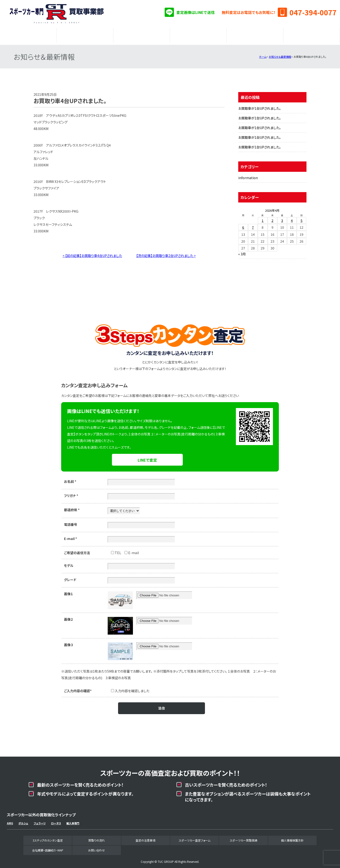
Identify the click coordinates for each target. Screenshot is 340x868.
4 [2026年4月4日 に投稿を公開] (292, 218)
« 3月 (242, 252)
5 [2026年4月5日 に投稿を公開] (302, 218)
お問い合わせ (96, 848)
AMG (10, 821)
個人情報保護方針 (292, 838)
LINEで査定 (147, 458)
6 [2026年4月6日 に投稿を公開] (243, 225)
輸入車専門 (73, 821)
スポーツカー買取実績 (255, 34)
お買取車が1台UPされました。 (260, 106)
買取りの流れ (85, 34)
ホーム (263, 54)
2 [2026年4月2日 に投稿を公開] (272, 218)
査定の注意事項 (142, 34)
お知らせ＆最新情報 (280, 54)
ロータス (56, 821)
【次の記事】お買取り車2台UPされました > (166, 253)
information (248, 175)
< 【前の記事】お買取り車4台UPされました (92, 253)
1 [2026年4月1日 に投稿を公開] (263, 218)
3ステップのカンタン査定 (28, 34)
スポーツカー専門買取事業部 (56, 14)
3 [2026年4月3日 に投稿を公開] (282, 218)
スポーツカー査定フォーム (198, 34)
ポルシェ (23, 821)
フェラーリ (40, 821)
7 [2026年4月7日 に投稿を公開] (253, 225)
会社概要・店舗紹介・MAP (312, 34)
